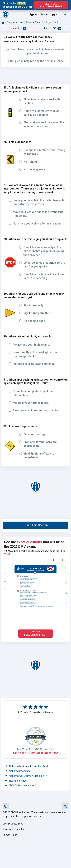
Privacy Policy (10, 835)
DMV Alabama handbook (21, 786)
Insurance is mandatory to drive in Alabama (29, 41)
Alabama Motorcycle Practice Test (26, 766)
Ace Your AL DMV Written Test (36, 749)
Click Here (51, 5)
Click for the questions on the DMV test (17, 5)
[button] (35, 525)
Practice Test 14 (34, 23)
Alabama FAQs (53, 28)
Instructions (18, 28)
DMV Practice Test (13, 824)
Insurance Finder (16, 781)
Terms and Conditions (15, 829)
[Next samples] (62, 560)
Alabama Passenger (18, 771)
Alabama (18, 23)
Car (9, 23)
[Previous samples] (54, 560)
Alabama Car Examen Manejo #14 (26, 776)
